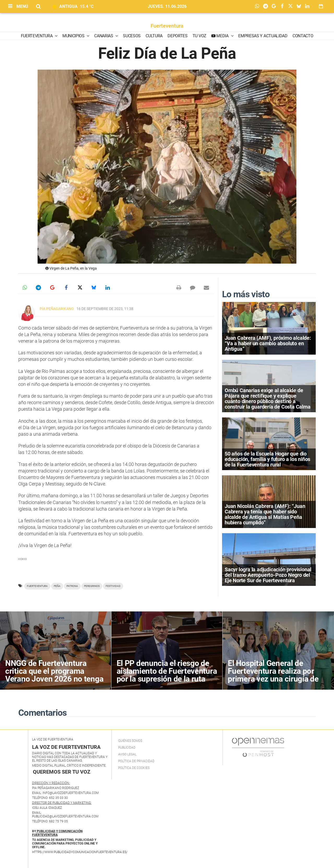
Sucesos (132, 36)
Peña (57, 586)
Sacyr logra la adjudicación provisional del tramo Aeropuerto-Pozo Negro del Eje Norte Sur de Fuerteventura (268, 575)
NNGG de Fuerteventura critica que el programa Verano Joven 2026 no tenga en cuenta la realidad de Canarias (54, 679)
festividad (113, 586)
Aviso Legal (127, 754)
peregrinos (92, 586)
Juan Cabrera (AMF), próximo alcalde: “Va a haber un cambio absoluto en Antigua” (268, 343)
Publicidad (127, 748)
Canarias (104, 36)
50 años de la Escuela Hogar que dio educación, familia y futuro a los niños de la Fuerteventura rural (267, 459)
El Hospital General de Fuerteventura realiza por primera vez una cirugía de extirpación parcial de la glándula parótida (273, 679)
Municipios (74, 36)
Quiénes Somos (130, 741)
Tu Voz (199, 36)
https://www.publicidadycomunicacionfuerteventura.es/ (80, 852)
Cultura (154, 36)
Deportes (177, 36)
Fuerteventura (167, 26)
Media (223, 36)
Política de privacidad (136, 761)
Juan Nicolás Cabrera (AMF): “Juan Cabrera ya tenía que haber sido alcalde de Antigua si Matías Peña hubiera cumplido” (265, 514)
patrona (72, 586)
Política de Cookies (134, 768)
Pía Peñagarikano (57, 309)
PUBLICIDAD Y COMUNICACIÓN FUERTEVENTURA (57, 833)
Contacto (303, 36)
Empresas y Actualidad (263, 36)
